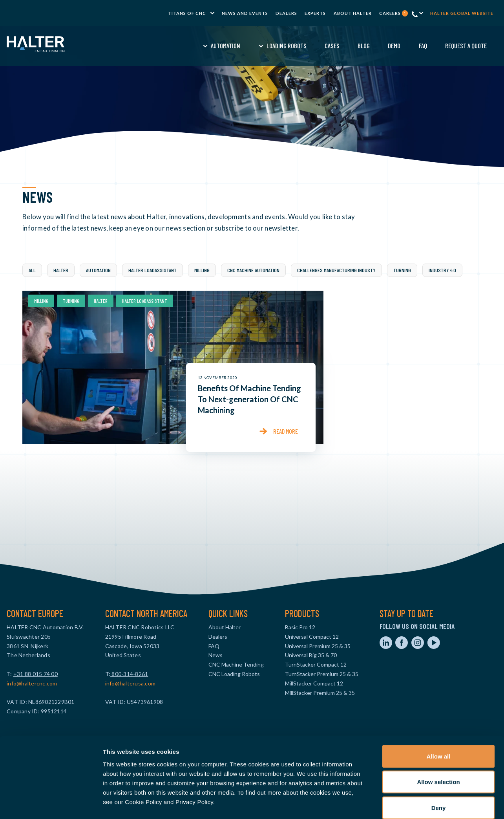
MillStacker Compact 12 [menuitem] (314, 683)
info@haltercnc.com (32, 683)
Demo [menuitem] (334, 46)
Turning (402, 270)
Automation (98, 270)
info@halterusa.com (131, 683)
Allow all (439, 716)
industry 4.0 (442, 270)
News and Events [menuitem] (245, 13)
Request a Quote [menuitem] (406, 46)
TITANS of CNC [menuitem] (187, 13)
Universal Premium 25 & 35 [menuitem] (318, 646)
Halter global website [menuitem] (462, 13)
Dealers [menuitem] (286, 13)
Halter (61, 270)
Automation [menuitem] (166, 46)
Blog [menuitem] (304, 46)
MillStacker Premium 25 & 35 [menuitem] (320, 693)
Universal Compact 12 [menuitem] (312, 637)
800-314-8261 (129, 674)
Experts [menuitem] (315, 13)
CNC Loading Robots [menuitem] (234, 674)
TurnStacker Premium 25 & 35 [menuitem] (322, 674)
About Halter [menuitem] (353, 13)
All (32, 270)
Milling (202, 270)
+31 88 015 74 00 (36, 674)
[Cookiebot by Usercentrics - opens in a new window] (51, 804)
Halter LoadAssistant (152, 270)
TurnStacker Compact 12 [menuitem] (316, 664)
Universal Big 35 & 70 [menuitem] (311, 655)
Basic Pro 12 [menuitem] (300, 627)
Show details (412, 803)
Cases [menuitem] (272, 46)
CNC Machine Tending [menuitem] (236, 664)
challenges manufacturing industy (336, 270)
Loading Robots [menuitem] (226, 46)
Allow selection (438, 742)
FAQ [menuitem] (363, 46)
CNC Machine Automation (253, 270)
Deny (439, 767)
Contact (459, 46)
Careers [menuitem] (394, 13)
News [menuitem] (215, 655)
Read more (286, 431)
